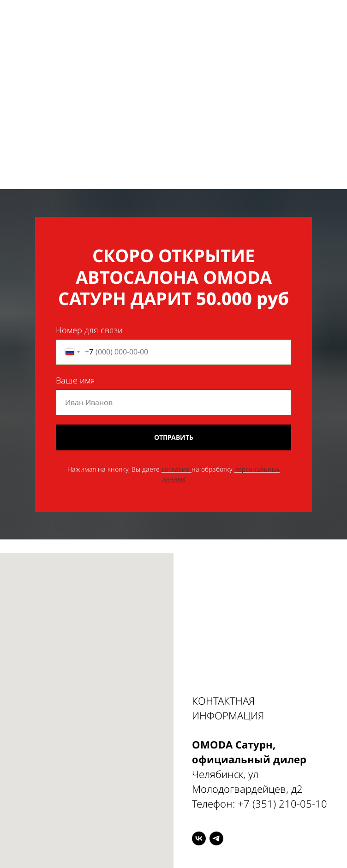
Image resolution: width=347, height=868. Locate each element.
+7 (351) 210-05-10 (282, 803)
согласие (176, 469)
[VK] (199, 838)
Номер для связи (89, 330)
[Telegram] (216, 838)
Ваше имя (75, 380)
